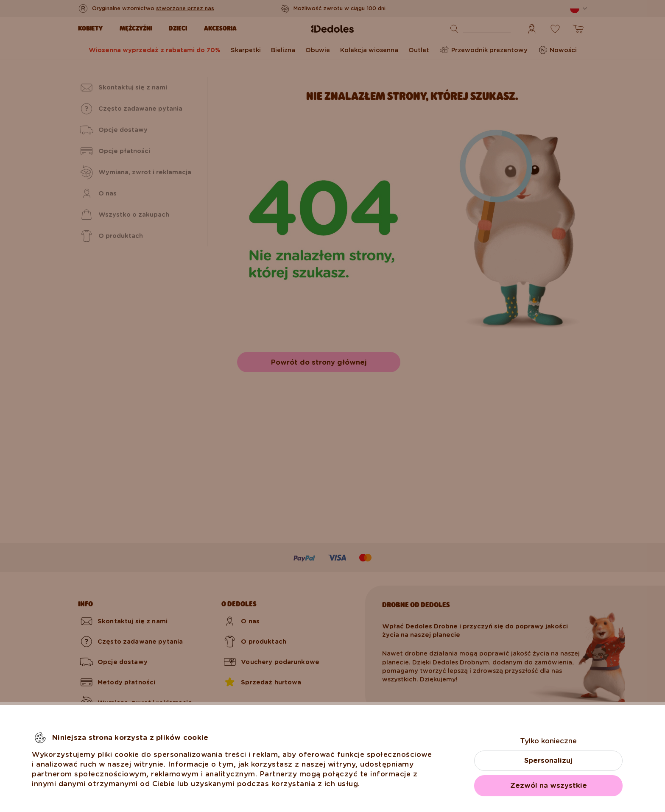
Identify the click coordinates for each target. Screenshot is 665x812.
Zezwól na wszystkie (549, 785)
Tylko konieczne (548, 741)
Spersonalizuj (548, 760)
